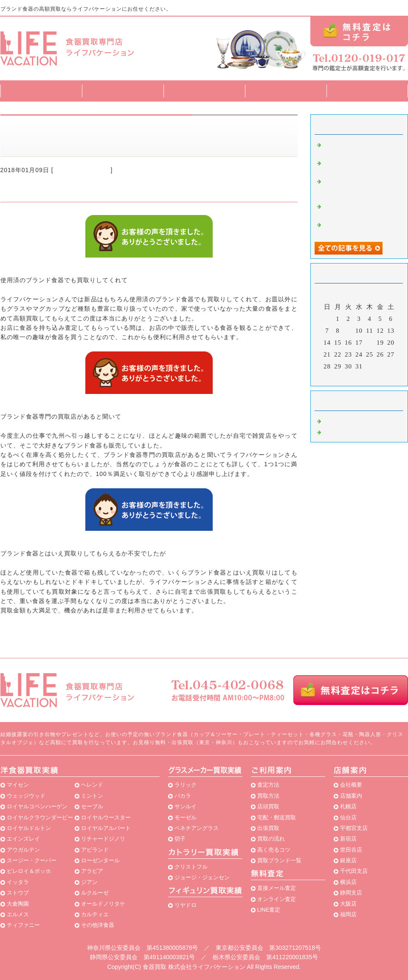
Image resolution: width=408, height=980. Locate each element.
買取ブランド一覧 (286, 91)
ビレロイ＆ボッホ (29, 871)
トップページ (41, 91)
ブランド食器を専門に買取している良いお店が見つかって (361, 188)
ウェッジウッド (26, 796)
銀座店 (348, 860)
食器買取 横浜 (345, 431)
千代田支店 (354, 871)
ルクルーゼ (95, 893)
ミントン (92, 796)
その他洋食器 (98, 925)
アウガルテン (23, 850)
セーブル (92, 806)
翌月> (376, 377)
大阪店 (348, 904)
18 (370, 343)
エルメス (18, 914)
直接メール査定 (277, 888)
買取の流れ (271, 839)
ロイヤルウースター (106, 817)
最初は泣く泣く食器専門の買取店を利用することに (361, 209)
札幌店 (348, 806)
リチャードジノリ (103, 839)
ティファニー (23, 925)
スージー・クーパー (32, 860)
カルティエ (95, 914)
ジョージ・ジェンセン (202, 877)
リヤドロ (186, 905)
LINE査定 (269, 910)
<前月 (341, 377)
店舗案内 (367, 91)
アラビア (92, 871)
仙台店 (348, 817)
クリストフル (191, 867)
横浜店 (348, 882)
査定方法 (123, 91)
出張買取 (268, 828)
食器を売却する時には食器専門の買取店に (361, 228)
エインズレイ (23, 839)
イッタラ (18, 882)
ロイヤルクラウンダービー (40, 817)
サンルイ (186, 806)
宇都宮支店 (354, 828)
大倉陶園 (18, 904)
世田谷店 (351, 850)
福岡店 (348, 914)
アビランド (95, 850)
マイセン (18, 785)
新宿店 (348, 839)
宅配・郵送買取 (277, 817)
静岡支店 (351, 893)
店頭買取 (268, 806)
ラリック (186, 785)
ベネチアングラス (197, 828)
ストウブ (18, 893)
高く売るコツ (274, 850)
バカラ (183, 796)
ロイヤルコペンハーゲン (37, 806)
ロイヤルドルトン (29, 828)
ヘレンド (92, 785)
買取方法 (204, 91)
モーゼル (186, 817)
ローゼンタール (100, 860)
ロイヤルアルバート (106, 828)
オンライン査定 (277, 899)
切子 (180, 839)
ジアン (89, 882)
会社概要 (351, 785)
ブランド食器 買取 (82, 170)
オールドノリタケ (103, 904)
